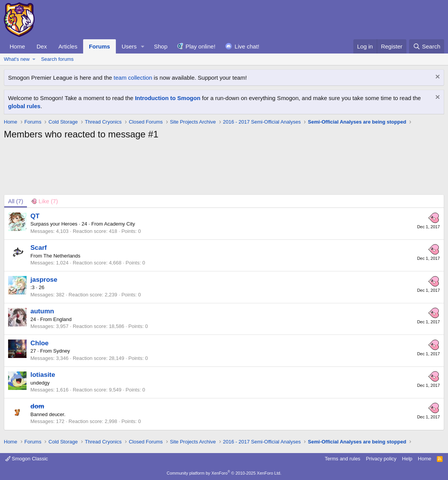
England (62, 319)
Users (129, 46)
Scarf (39, 248)
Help (407, 459)
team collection (133, 78)
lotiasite (43, 375)
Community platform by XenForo (224, 473)
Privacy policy (381, 459)
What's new (17, 59)
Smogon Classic (27, 459)
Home (17, 46)
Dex (42, 46)
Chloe (39, 343)
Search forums (58, 59)
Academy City (120, 224)
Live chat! (247, 46)
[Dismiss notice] (437, 78)
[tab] (44, 201)
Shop (161, 46)
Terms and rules (343, 459)
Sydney (61, 351)
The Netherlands (62, 256)
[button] (143, 46)
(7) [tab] (16, 201)
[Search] (427, 46)
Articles (68, 46)
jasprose (44, 280)
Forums (99, 46)
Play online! (201, 46)
